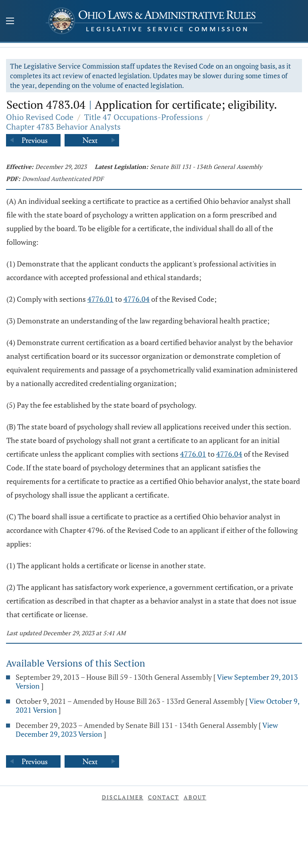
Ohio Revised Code (40, 117)
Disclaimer (123, 797)
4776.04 (137, 299)
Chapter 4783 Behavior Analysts (63, 127)
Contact (164, 797)
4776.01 (100, 299)
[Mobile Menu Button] (10, 22)
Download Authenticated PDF (63, 179)
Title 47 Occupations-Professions (144, 117)
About (195, 797)
